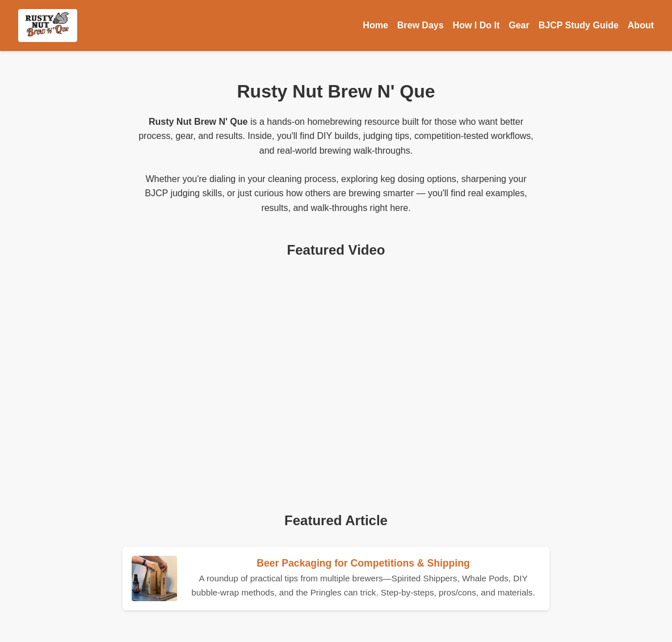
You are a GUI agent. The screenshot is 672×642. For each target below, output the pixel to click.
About (641, 25)
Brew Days (421, 25)
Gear (519, 25)
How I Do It (476, 25)
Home (375, 25)
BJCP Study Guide (579, 25)
